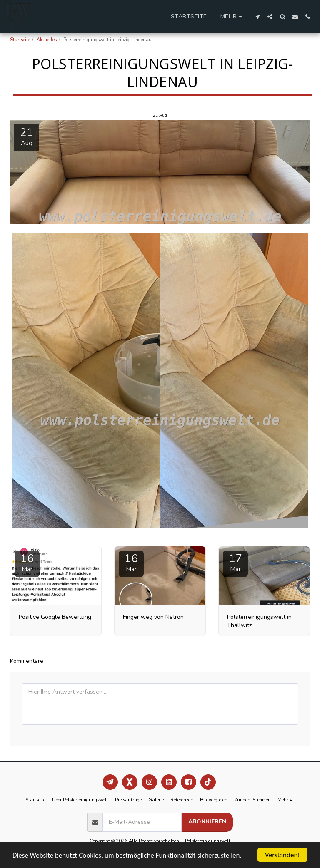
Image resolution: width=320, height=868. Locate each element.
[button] (257, 17)
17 (235, 562)
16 (27, 562)
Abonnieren (207, 822)
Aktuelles (47, 40)
